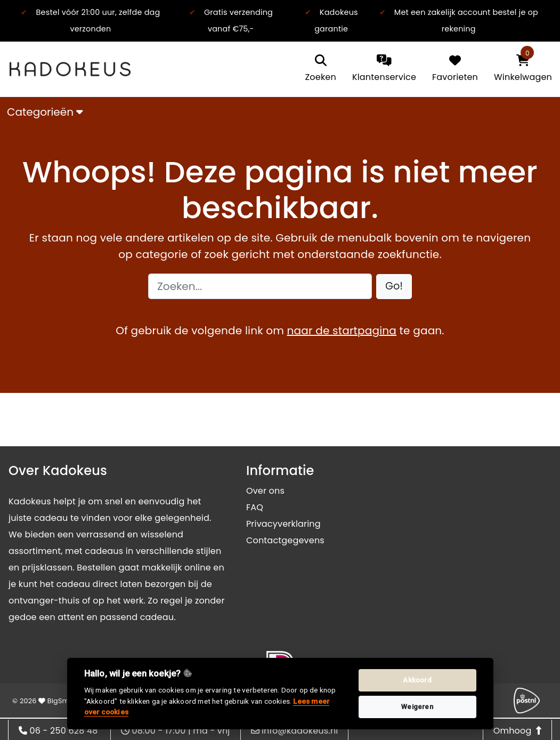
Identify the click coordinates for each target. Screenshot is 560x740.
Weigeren (417, 707)
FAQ (255, 507)
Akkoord (417, 680)
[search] (321, 69)
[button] (394, 287)
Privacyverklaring (283, 524)
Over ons (265, 491)
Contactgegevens (285, 540)
